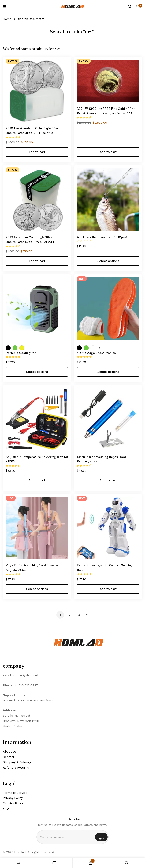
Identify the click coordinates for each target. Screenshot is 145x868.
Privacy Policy (13, 798)
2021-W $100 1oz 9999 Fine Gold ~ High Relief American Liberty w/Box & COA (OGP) (106, 113)
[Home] (18, 863)
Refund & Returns (16, 767)
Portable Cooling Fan (21, 353)
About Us (10, 752)
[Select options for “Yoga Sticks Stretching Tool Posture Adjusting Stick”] (37, 589)
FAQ (6, 809)
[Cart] (137, 7)
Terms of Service (15, 793)
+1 (99, 348)
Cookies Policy (13, 803)
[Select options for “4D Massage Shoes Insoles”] (108, 372)
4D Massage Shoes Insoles (96, 353)
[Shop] (54, 863)
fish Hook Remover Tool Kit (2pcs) (102, 237)
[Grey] (93, 348)
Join (101, 839)
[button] (37, 152)
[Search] (130, 7)
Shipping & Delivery (17, 762)
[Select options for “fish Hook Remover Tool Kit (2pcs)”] (108, 261)
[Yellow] (22, 348)
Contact (9, 757)
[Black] (8, 348)
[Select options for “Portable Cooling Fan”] (37, 372)
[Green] (15, 348)
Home (7, 19)
